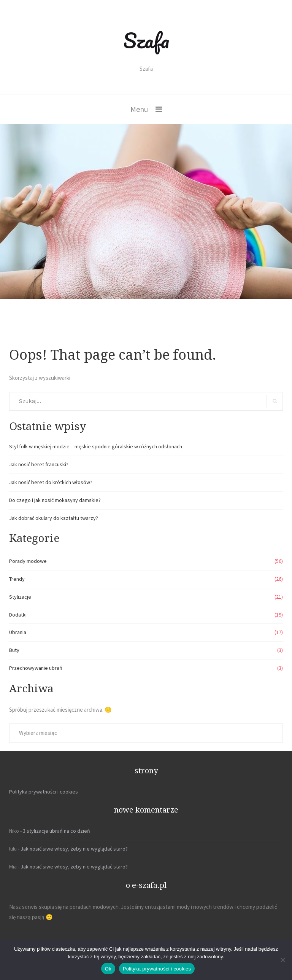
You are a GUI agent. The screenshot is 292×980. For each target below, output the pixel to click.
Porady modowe (28, 561)
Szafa (146, 40)
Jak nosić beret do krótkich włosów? (51, 482)
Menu (139, 109)
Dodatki (18, 615)
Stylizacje (20, 597)
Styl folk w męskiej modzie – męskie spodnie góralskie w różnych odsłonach (96, 446)
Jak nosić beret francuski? (39, 464)
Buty (14, 650)
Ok (108, 969)
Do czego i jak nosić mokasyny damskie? (55, 500)
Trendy (17, 579)
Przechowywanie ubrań (36, 668)
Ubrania (18, 632)
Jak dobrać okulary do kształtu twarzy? (54, 518)
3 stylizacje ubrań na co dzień (56, 831)
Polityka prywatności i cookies (44, 792)
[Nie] (282, 960)
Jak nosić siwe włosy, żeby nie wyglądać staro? (74, 849)
